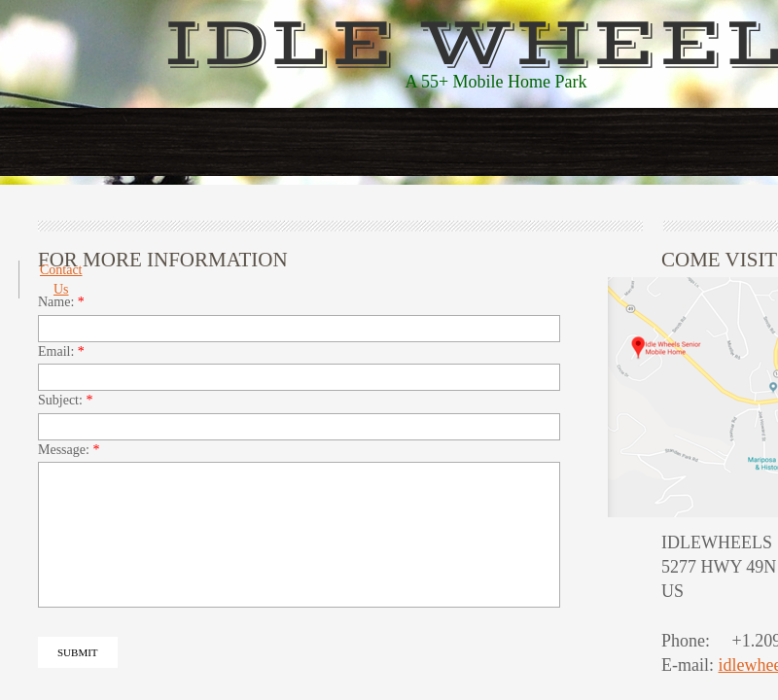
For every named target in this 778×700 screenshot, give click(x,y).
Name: (61, 302)
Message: (69, 450)
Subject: (65, 400)
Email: (61, 351)
